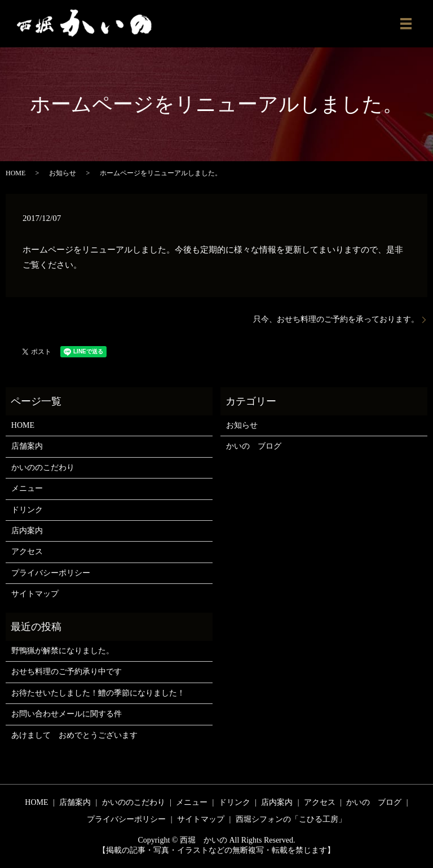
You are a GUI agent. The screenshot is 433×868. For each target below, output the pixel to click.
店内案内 (27, 531)
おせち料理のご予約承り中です (67, 672)
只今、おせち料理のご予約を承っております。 (336, 319)
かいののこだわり (43, 468)
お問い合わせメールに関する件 (67, 714)
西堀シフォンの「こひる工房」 (291, 819)
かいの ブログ (254, 446)
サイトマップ (35, 594)
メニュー (27, 488)
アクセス (27, 552)
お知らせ (63, 173)
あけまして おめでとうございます (74, 735)
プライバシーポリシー (51, 573)
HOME (16, 173)
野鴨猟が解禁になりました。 (63, 651)
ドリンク (27, 510)
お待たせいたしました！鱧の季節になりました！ (98, 693)
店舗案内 (27, 446)
